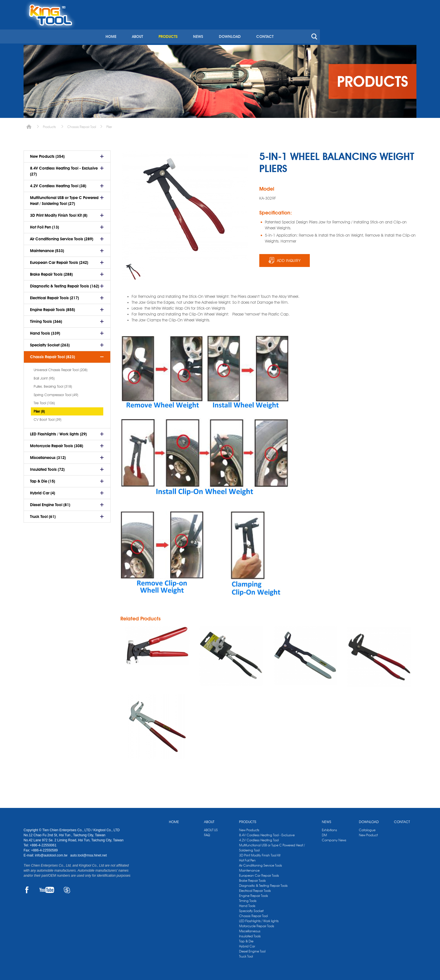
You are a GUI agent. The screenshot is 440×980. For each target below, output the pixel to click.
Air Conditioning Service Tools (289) (62, 237)
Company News (334, 839)
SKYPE (67, 889)
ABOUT (231, 28)
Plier (109, 125)
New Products (249, 829)
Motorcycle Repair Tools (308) (57, 444)
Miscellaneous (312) (48, 456)
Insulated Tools (250, 935)
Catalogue (367, 829)
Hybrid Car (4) (43, 491)
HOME (205, 28)
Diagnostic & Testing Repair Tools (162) (65, 284)
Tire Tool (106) (44, 401)
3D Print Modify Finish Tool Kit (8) (59, 213)
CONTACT (357, 28)
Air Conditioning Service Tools (261, 864)
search (406, 28)
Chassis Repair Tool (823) (52, 355)
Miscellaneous (250, 930)
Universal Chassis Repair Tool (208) (60, 368)
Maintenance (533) (47, 249)
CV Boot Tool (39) (47, 417)
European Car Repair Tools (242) (59, 261)
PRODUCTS (262, 28)
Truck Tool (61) (43, 515)
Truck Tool (246, 955)
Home (29, 125)
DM (324, 834)
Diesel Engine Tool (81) (50, 503)
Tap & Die (246, 940)
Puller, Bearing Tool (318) (53, 384)
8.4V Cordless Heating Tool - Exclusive (267, 834)
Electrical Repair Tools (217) (54, 296)
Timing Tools (248, 899)
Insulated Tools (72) (47, 467)
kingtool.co (408, 6)
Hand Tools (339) (45, 331)
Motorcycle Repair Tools (257, 925)
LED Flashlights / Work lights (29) (58, 432)
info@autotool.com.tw (52, 854)
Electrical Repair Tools (255, 889)
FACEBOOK (27, 889)
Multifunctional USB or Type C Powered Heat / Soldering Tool (272, 846)
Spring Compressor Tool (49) (56, 393)
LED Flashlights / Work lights (259, 920)
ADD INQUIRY (289, 259)
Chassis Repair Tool (82, 125)
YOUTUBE (47, 889)
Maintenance (249, 869)
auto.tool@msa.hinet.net (88, 854)
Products (49, 125)
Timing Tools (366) (46, 319)
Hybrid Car (247, 945)
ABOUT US (211, 829)
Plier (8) (39, 409)
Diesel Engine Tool (252, 950)
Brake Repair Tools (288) (51, 272)
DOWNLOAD (322, 28)
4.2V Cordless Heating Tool (259, 839)
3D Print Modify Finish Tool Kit (260, 854)
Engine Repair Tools (254, 894)
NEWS (291, 28)
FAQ (207, 834)
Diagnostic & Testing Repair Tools (263, 884)
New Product (368, 834)
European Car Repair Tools (259, 874)
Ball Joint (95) (44, 376)
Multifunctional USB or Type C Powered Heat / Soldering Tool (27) (64, 199)
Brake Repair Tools (252, 879)
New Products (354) (47, 154)
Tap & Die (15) (43, 479)
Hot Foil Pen (247, 859)
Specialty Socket (251, 909)
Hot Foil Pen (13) (44, 225)
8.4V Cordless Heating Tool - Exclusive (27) (64, 169)
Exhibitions (329, 829)
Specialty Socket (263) (50, 343)
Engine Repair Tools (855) (52, 308)
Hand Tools (247, 904)
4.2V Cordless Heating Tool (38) (58, 184)
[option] (133, 270)
